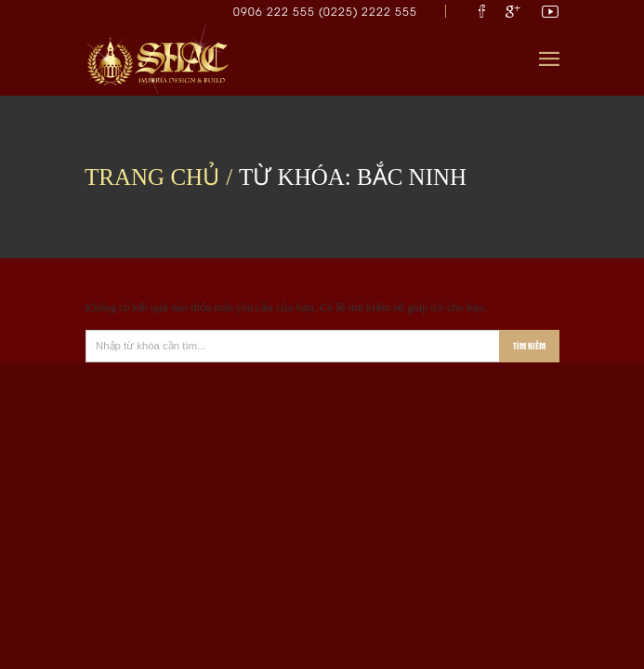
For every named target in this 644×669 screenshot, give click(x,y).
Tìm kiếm (529, 345)
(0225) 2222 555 (368, 11)
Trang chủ (152, 177)
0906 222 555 (276, 11)
